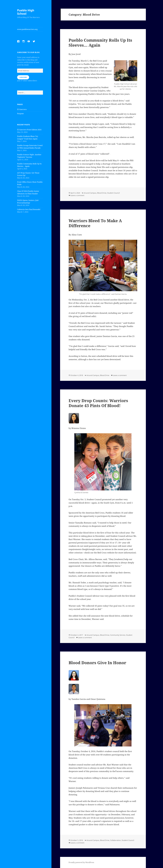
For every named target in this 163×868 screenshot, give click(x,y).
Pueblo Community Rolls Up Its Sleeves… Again (100, 43)
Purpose (20, 114)
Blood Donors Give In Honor (97, 663)
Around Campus (90, 193)
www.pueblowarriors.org (27, 29)
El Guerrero (22, 109)
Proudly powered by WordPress (81, 862)
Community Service (118, 635)
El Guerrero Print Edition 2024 (29, 130)
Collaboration (115, 840)
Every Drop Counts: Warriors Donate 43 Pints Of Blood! (98, 403)
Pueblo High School (26, 12)
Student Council (113, 193)
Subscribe (23, 77)
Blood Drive (102, 193)
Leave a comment (77, 195)
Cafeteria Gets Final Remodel (29, 209)
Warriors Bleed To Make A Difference (95, 223)
